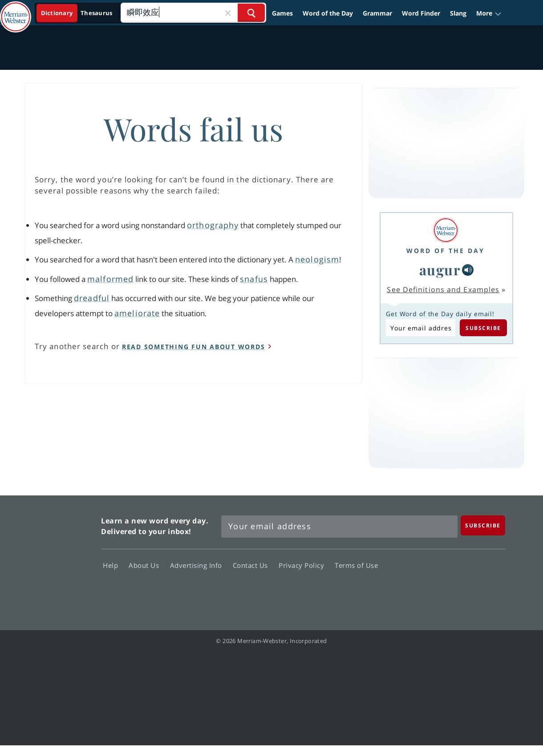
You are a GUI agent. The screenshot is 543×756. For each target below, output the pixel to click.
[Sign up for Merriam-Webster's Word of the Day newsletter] (339, 527)
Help (113, 565)
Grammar (377, 13)
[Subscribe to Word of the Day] (421, 328)
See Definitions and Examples (443, 290)
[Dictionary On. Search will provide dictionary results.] (77, 13)
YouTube (456, 591)
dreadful (92, 298)
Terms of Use (356, 565)
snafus (254, 279)
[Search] (193, 13)
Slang (458, 13)
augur (440, 269)
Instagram (488, 591)
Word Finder (421, 13)
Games (282, 13)
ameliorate (137, 313)
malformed (110, 279)
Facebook (392, 591)
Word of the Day (328, 13)
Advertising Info (199, 565)
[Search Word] (251, 13)
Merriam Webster (55, 558)
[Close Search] (228, 13)
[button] (489, 13)
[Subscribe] (483, 525)
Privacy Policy (304, 565)
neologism (317, 259)
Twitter (424, 591)
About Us (146, 565)
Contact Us (253, 565)
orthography (213, 225)
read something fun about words (194, 347)
